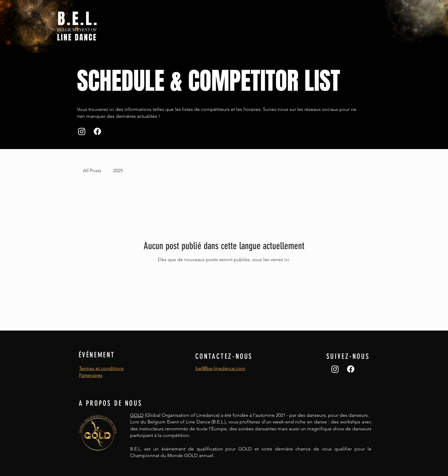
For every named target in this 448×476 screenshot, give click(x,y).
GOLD (137, 415)
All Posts (92, 171)
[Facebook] (97, 131)
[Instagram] (82, 131)
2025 (118, 171)
